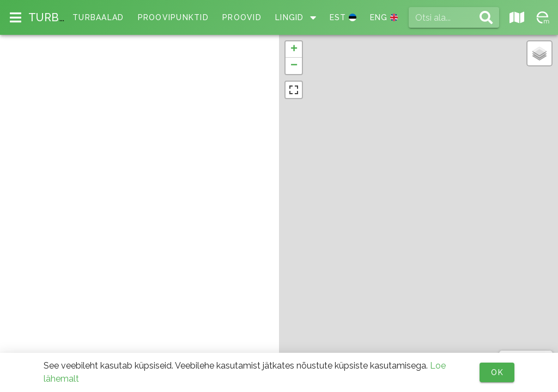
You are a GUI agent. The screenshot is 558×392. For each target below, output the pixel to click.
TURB (47, 17)
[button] (294, 50)
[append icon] (486, 17)
